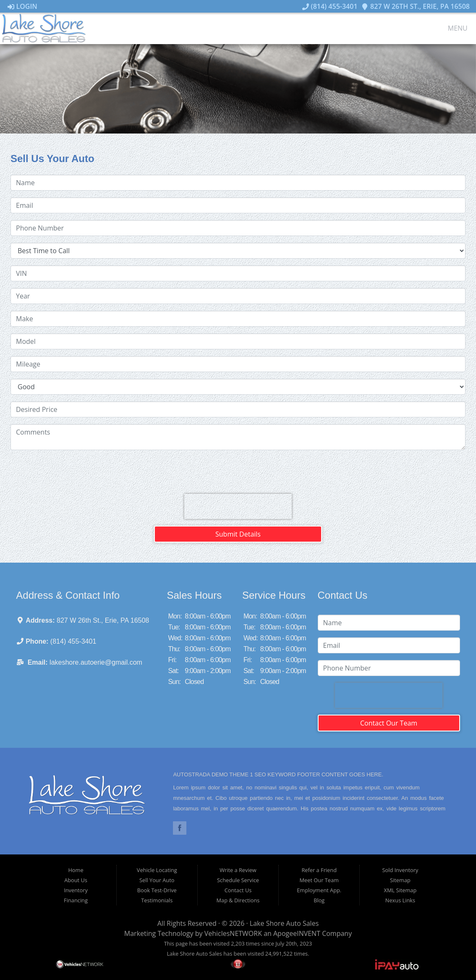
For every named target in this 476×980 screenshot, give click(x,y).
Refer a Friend (319, 870)
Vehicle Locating (157, 870)
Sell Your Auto (157, 880)
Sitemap (400, 880)
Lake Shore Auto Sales (284, 923)
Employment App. (319, 890)
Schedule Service (238, 880)
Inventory (76, 890)
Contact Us (238, 890)
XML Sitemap (400, 890)
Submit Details (238, 534)
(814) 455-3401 (330, 6)
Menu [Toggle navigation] (453, 29)
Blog (319, 900)
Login (22, 6)
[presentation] (238, 506)
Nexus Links (400, 900)
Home (76, 870)
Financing (76, 900)
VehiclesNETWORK (233, 933)
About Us (76, 880)
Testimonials (157, 900)
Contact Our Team (389, 723)
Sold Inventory (400, 870)
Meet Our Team (319, 880)
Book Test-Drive (157, 890)
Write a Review (238, 870)
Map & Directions (238, 900)
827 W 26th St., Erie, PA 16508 (416, 6)
